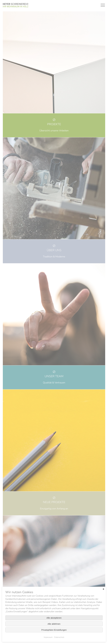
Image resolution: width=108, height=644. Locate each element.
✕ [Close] (103, 589)
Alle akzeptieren (54, 618)
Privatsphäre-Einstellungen (54, 630)
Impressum (48, 637)
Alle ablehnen (54, 624)
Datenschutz (59, 637)
